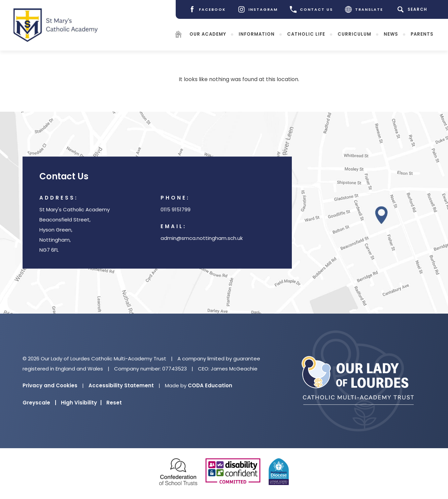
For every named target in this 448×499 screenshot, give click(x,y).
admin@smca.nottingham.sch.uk (202, 238)
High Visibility (81, 403)
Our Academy (208, 34)
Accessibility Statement (121, 385)
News (391, 34)
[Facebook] (207, 9)
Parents (422, 34)
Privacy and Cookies (50, 385)
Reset (114, 403)
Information (257, 34)
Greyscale (39, 403)
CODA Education (210, 385)
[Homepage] (178, 35)
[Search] (413, 9)
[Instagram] (258, 9)
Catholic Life (306, 34)
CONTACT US (311, 9)
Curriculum (354, 34)
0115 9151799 (176, 210)
